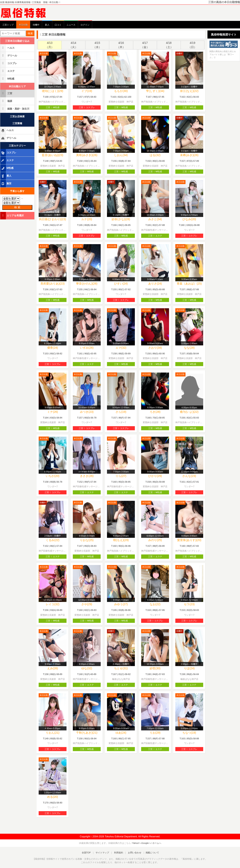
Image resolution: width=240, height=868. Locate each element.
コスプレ (9, 63)
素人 (6, 176)
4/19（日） (192, 45)
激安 (6, 184)
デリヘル (9, 56)
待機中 (36, 25)
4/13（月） (50, 45)
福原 (7, 101)
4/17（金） (145, 45)
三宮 (7, 93)
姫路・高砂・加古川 (15, 109)
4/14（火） (73, 45)
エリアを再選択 (12, 215)
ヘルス (8, 48)
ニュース (71, 25)
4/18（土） (169, 45)
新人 (47, 25)
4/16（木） (121, 45)
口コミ (58, 25)
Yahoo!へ (137, 843)
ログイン (85, 25)
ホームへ (156, 843)
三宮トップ (8, 25)
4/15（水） (97, 45)
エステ (8, 71)
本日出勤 (23, 25)
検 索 (17, 207)
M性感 (8, 79)
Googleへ (146, 843)
